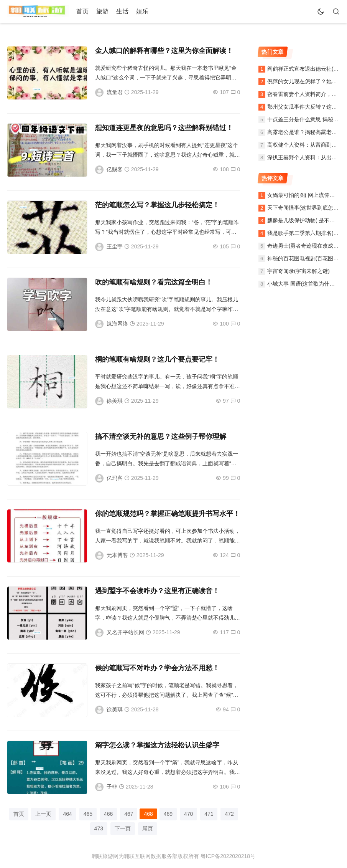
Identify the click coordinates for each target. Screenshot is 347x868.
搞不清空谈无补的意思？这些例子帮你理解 (161, 436)
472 (229, 814)
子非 (112, 787)
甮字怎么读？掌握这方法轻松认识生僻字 (157, 745)
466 (108, 814)
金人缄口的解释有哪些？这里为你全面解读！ (164, 51)
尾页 (148, 828)
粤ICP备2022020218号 (228, 856)
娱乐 (142, 11)
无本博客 (117, 555)
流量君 (115, 92)
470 (188, 814)
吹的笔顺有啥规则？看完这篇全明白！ (154, 282)
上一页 (43, 814)
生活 (122, 11)
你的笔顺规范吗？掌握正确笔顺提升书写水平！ (168, 514)
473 (99, 828)
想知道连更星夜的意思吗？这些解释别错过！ (164, 128)
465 (88, 814)
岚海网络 (117, 324)
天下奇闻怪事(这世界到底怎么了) (307, 208)
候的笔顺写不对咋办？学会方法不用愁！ (157, 668)
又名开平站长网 (125, 632)
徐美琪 (115, 401)
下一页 (123, 828)
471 (209, 814)
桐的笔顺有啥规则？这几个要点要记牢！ (157, 359)
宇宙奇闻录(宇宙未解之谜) (298, 271)
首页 (82, 11)
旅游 (102, 11)
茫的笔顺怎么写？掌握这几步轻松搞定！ (157, 205)
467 (129, 814)
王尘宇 (115, 246)
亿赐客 (115, 169)
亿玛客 (115, 478)
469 (168, 814)
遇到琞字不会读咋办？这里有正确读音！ (157, 591)
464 (67, 814)
